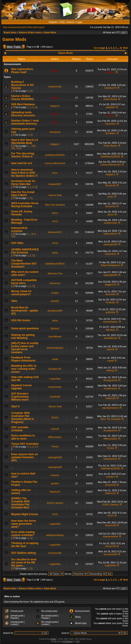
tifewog (111, 370)
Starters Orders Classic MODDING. (23, 98)
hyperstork (110, 254)
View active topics (36, 27)
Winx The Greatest (55, 205)
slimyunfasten (110, 322)
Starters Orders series (30, 32)
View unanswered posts (14, 27)
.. (12, 467)
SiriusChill (111, 185)
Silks (14, 301)
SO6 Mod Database (23, 104)
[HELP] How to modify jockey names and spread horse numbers (25, 348)
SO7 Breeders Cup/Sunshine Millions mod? (20, 397)
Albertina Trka (55, 273)
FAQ (62, 22)
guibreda (111, 312)
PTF (78, 641)
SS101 (55, 418)
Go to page (100, 48)
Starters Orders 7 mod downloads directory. (25, 122)
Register (53, 22)
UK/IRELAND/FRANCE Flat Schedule (25, 251)
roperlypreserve (110, 408)
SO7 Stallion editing (24, 553)
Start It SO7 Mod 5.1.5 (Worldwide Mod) (25, 141)
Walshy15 (55, 492)
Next (126, 48)
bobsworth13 (55, 232)
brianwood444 (110, 536)
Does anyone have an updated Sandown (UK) (25, 457)
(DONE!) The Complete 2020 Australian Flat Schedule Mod (20, 503)
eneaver (55, 475)
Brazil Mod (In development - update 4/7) (25, 311)
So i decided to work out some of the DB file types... (24, 562)
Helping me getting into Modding (23, 336)
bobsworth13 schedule (19, 230)
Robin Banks (110, 99)
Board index (10, 32)
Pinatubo (110, 302)
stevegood (55, 132)
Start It (15, 406)
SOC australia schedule (20, 429)
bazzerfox (110, 124)
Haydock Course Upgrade (22, 387)
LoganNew (55, 379)
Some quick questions (25, 328)
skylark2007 (55, 184)
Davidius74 (110, 88)
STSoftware (68, 641)
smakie (55, 293)
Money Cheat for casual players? (21, 293)
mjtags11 (55, 106)
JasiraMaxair (55, 336)
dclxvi (55, 213)
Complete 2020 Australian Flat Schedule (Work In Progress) (23, 418)
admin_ (55, 71)
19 (121, 48)
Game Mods (50, 32)
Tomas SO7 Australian (25, 444)
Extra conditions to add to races (23, 437)
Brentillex (110, 133)
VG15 (55, 221)
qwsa (55, 253)
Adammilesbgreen (111, 265)
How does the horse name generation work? (24, 524)
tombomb (110, 206)
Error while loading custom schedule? (23, 534)
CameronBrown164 (55, 163)
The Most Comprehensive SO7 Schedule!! (24, 264)
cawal (55, 359)
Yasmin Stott (55, 195)
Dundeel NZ (55, 369)
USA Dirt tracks (21, 320)
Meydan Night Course (25, 514)
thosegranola (110, 380)
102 (18, 148)
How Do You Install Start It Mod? (23, 194)
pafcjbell (110, 107)
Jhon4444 (110, 294)
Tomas (55, 446)
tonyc (55, 173)
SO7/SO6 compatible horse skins (24, 282)
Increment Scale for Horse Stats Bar (23, 183)
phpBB (53, 639)
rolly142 (55, 429)
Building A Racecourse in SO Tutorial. (22, 85)
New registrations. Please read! (23, 71)
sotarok (110, 349)
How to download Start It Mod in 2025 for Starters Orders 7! (24, 173)
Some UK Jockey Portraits (22, 213)
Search (71, 22)
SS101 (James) (55, 503)
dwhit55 (55, 301)
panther (55, 483)
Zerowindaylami (55, 348)
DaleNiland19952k (55, 155)
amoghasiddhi (55, 311)
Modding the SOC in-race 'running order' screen (24, 369)
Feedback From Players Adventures (23, 359)
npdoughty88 (110, 244)
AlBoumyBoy (55, 437)
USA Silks (17, 243)
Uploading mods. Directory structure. (23, 114)
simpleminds (55, 87)
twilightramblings (55, 535)
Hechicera (55, 283)
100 (34, 146)
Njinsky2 (55, 328)
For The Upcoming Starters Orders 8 (23, 155)
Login (79, 22)
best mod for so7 (22, 163)
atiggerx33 (110, 285)
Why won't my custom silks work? (25, 273)
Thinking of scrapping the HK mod (25, 545)
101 (13, 148)
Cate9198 (55, 397)
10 (13, 236)
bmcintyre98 (55, 553)
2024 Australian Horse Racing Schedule (25, 205)
